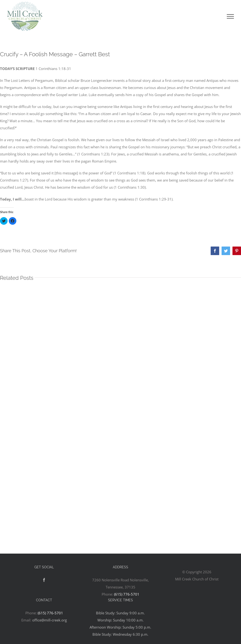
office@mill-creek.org (50, 620)
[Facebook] (44, 580)
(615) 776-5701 (127, 594)
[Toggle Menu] (230, 16)
